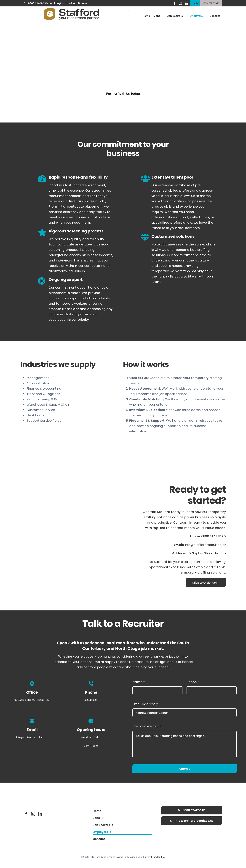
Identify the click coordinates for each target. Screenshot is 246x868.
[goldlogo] (72, 10)
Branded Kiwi (158, 858)
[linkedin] (186, 3)
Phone (193, 683)
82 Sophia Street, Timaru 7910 (32, 701)
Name (139, 683)
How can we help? (147, 727)
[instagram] (180, 3)
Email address (145, 705)
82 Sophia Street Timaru (207, 555)
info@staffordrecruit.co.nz (205, 546)
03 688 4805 (91, 701)
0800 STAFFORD (214, 538)
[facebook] (174, 3)
